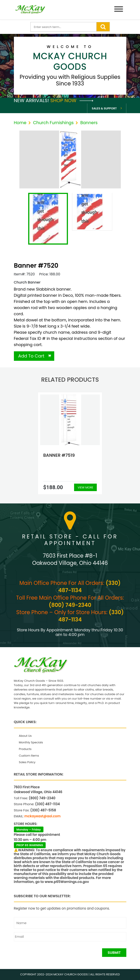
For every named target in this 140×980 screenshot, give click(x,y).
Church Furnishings (53, 123)
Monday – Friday (29, 830)
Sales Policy (27, 762)
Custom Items (29, 756)
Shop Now (72, 100)
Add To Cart (31, 356)
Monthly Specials (31, 742)
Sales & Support (104, 108)
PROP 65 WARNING (30, 845)
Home (20, 123)
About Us (25, 736)
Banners (89, 123)
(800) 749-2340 (70, 605)
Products (25, 749)
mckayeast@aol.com (43, 816)
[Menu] (119, 10)
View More (85, 487)
